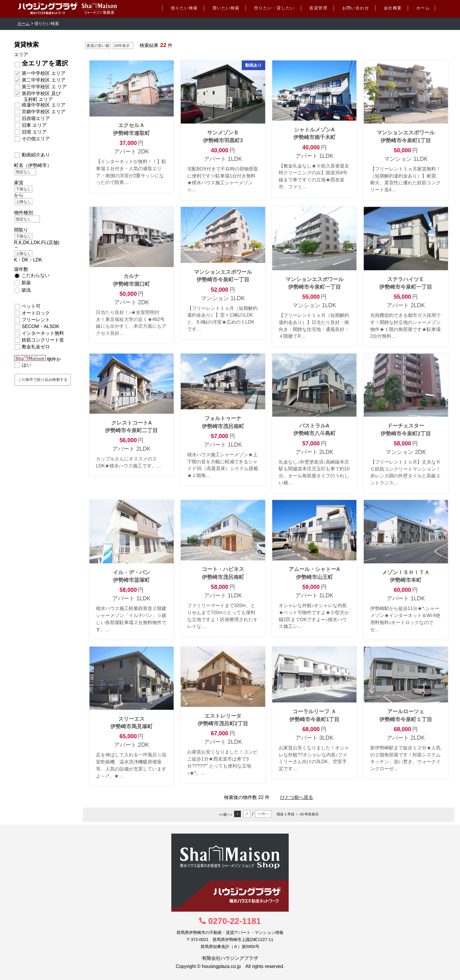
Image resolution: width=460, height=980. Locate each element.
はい (26, 365)
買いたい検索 (226, 8)
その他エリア (36, 139)
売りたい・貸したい (274, 8)
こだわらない (35, 275)
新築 (26, 283)
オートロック (36, 313)
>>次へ (263, 814)
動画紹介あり (36, 155)
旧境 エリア (34, 132)
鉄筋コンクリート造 (43, 340)
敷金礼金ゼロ (36, 347)
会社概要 (393, 8)
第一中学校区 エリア (43, 73)
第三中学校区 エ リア (44, 87)
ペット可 (31, 306)
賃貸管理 (318, 8)
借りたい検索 (184, 8)
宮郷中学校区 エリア (43, 112)
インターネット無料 (43, 333)
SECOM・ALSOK (40, 326)
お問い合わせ (356, 8)
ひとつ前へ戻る (297, 797)
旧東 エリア (34, 125)
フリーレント (36, 320)
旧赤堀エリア (36, 118)
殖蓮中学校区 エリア (43, 105)
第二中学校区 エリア (43, 80)
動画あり (253, 65)
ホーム (423, 8)
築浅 (26, 290)
